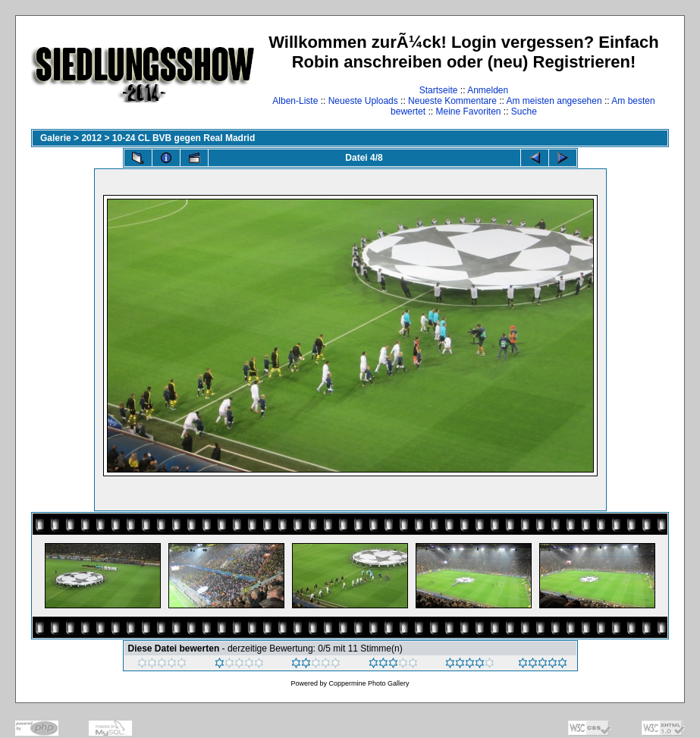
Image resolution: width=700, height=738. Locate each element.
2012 (91, 138)
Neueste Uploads (363, 101)
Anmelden (488, 90)
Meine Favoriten (468, 111)
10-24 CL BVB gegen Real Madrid (184, 138)
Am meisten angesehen (554, 101)
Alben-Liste (295, 101)
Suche (524, 111)
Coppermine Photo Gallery (369, 683)
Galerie (56, 138)
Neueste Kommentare (452, 101)
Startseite (439, 90)
